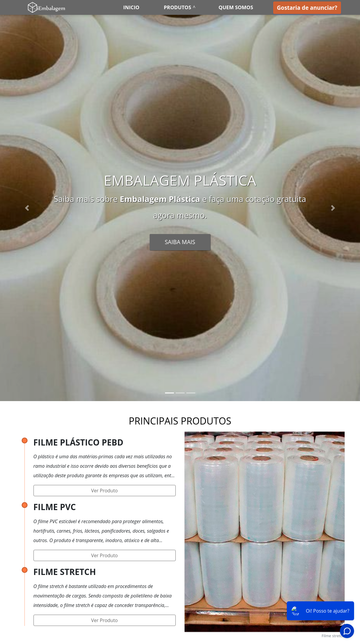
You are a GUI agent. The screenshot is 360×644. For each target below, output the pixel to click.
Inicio (131, 7)
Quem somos (236, 7)
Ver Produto (105, 491)
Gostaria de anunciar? (307, 8)
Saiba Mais (180, 242)
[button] (27, 208)
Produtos (177, 7)
